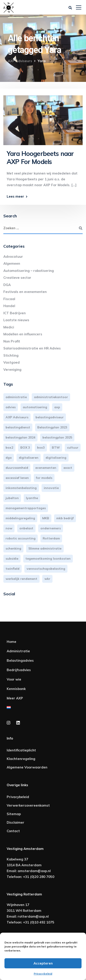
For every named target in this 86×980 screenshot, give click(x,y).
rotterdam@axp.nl (33, 916)
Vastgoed (12, 362)
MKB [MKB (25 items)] (46, 518)
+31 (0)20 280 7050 (39, 877)
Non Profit (12, 341)
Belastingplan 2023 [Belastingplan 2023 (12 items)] (52, 427)
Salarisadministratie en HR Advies (32, 348)
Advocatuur (13, 256)
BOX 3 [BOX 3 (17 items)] (25, 447)
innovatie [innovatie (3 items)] (51, 488)
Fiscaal (9, 299)
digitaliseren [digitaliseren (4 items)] (29, 458)
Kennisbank (16, 689)
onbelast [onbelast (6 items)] (26, 528)
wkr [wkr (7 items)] (47, 579)
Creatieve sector (17, 278)
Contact (13, 831)
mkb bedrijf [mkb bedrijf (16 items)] (65, 518)
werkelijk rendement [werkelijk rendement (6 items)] (21, 579)
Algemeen (12, 263)
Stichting (11, 355)
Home (12, 642)
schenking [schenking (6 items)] (13, 548)
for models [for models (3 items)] (44, 478)
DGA (7, 285)
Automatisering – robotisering (29, 271)
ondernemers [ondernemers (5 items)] (51, 528)
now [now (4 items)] (9, 528)
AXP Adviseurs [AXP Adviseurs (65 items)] (17, 417)
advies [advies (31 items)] (11, 407)
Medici (9, 327)
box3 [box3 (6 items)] (41, 447)
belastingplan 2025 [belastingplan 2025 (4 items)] (57, 437)
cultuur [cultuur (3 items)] (73, 447)
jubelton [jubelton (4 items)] (12, 498)
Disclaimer (16, 822)
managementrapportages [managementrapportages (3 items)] (26, 508)
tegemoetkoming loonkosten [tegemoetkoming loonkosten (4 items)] (48, 559)
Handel (9, 306)
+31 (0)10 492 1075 (39, 922)
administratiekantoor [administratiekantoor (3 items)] (51, 397)
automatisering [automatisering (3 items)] (35, 407)
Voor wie (14, 679)
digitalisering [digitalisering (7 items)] (56, 458)
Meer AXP (15, 698)
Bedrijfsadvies (19, 670)
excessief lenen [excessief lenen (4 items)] (17, 478)
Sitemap (14, 814)
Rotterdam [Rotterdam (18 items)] (51, 538)
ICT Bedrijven (15, 313)
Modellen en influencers (23, 334)
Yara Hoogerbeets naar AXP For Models (40, 158)
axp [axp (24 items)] (57, 407)
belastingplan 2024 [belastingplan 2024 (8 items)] (20, 437)
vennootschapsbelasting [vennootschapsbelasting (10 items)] (46, 569)
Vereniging (12, 370)
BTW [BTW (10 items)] (56, 447)
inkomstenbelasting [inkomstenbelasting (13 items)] (21, 488)
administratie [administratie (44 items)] (16, 397)
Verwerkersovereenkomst (28, 805)
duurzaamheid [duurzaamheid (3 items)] (17, 468)
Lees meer (15, 196)
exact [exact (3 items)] (68, 468)
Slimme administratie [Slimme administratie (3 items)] (45, 548)
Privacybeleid (43, 974)
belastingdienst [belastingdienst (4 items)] (18, 427)
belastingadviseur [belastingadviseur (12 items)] (50, 417)
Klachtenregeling (21, 759)
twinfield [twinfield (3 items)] (13, 569)
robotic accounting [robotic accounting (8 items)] (21, 538)
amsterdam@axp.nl (34, 871)
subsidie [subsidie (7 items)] (12, 559)
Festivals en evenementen (25, 292)
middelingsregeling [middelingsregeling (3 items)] (20, 518)
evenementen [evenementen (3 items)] (46, 468)
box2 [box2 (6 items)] (9, 447)
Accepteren (43, 963)
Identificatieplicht (21, 750)
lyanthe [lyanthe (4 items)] (32, 498)
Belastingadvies (20, 660)
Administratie (18, 651)
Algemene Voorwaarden (27, 767)
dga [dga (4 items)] (9, 458)
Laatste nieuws (16, 320)
